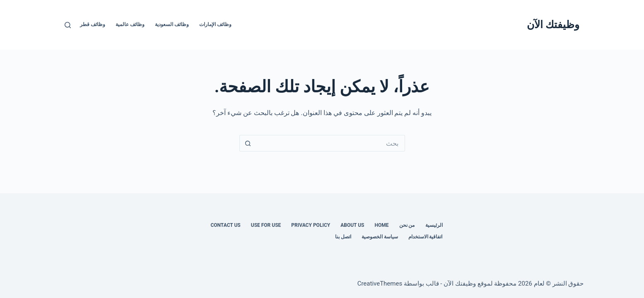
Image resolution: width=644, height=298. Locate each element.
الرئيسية (434, 225)
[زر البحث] (248, 143)
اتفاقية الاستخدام (426, 237)
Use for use (266, 225)
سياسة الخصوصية (380, 237)
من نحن (407, 225)
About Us (352, 225)
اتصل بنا (343, 237)
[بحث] (68, 25)
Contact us (225, 225)
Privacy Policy (311, 225)
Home (382, 225)
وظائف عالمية (130, 24)
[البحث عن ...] (330, 143)
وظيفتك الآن (553, 25)
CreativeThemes (380, 284)
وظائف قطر (93, 24)
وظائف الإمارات (215, 24)
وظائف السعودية (172, 24)
